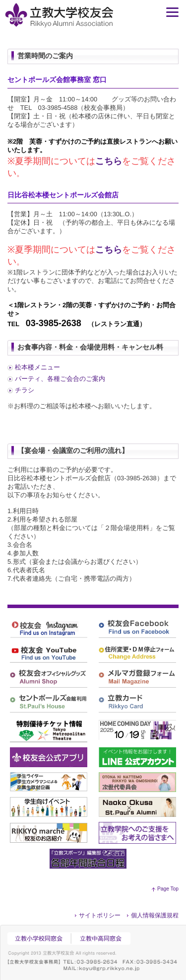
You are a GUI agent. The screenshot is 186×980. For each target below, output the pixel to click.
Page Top (168, 889)
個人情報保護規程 (155, 915)
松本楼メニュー (37, 367)
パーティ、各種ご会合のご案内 (60, 379)
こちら (109, 161)
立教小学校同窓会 (39, 938)
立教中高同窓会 (103, 938)
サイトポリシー (100, 915)
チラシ (25, 390)
